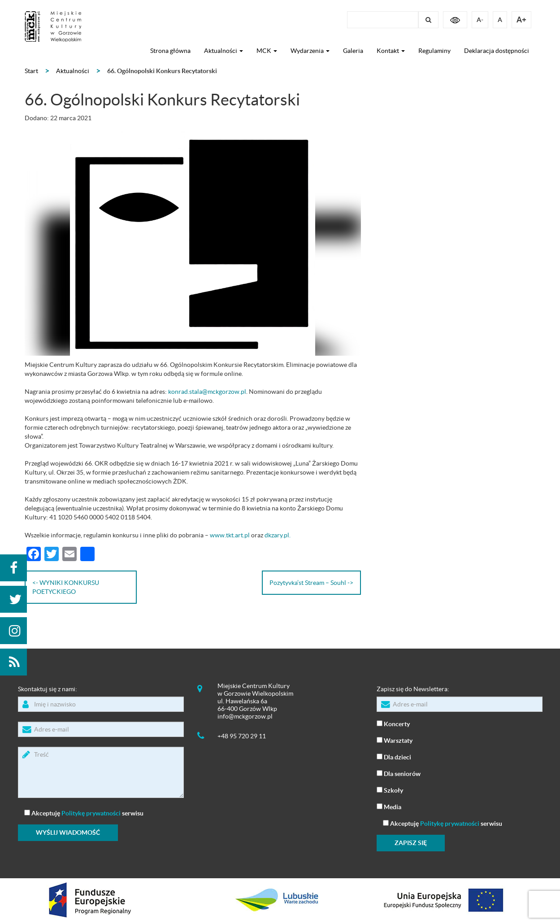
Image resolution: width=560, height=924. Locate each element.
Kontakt (391, 51)
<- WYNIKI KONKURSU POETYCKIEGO (66, 587)
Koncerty (393, 723)
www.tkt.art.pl (230, 535)
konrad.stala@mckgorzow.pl (207, 392)
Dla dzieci (394, 756)
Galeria (353, 51)
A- (480, 20)
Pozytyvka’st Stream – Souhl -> (311, 583)
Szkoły (390, 790)
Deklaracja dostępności (497, 51)
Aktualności (224, 51)
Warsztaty (395, 740)
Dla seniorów (399, 773)
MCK (267, 51)
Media (389, 806)
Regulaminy (434, 51)
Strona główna (170, 51)
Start (31, 71)
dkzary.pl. (278, 535)
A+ (521, 20)
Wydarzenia (310, 51)
